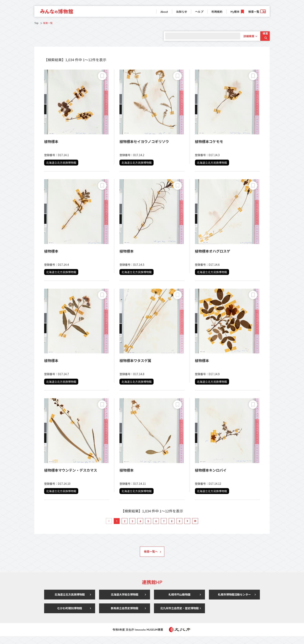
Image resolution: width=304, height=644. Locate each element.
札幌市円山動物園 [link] (179, 602)
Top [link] (36, 23)
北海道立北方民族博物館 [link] (70, 602)
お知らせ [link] (182, 12)
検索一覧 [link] (257, 12)
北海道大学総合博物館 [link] (125, 602)
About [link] (164, 12)
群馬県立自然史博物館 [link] (125, 616)
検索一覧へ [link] (151, 559)
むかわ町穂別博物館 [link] (70, 616)
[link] (57, 11)
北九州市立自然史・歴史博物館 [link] (179, 616)
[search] (198, 36)
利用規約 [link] (217, 12)
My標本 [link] (235, 12)
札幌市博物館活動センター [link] (234, 602)
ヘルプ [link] (199, 12)
